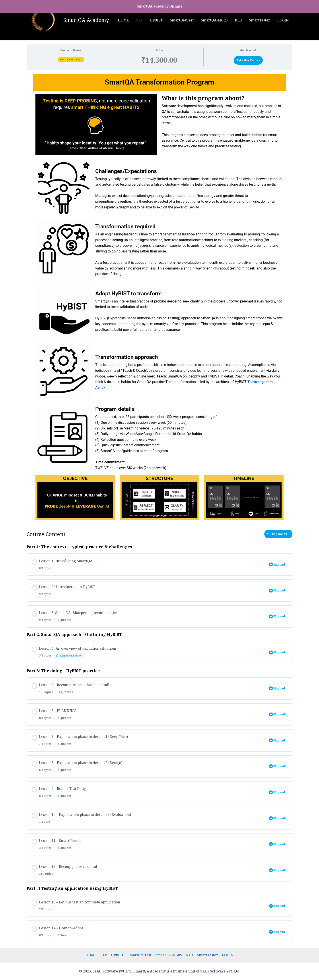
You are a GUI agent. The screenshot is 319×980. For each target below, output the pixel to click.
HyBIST (157, 20)
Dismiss (176, 6)
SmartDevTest (182, 20)
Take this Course (248, 60)
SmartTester (260, 20)
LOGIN (283, 20)
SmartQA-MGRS (215, 20)
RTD (239, 20)
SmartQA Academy (86, 20)
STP (140, 20)
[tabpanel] (159, 298)
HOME (124, 20)
